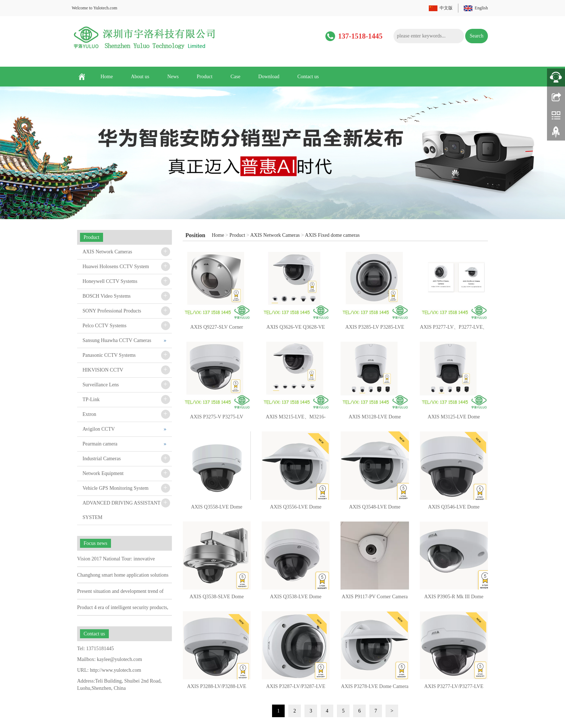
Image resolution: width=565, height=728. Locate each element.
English (481, 8)
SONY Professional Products (112, 311)
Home (107, 77)
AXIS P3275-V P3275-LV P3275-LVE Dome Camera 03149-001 (217, 419)
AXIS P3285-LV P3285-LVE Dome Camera (375, 329)
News (173, 77)
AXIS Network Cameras (275, 235)
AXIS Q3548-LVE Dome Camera (375, 509)
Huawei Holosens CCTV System (116, 267)
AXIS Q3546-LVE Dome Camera (454, 509)
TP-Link (91, 399)
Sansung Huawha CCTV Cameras (117, 340)
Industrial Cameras (102, 459)
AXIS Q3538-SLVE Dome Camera (217, 599)
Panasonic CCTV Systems (109, 355)
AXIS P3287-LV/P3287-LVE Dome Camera (295, 689)
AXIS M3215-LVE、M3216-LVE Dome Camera (295, 419)
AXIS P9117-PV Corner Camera (375, 597)
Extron (89, 414)
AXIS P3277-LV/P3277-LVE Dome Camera (454, 689)
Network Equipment (103, 473)
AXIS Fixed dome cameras (332, 235)
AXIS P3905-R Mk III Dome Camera (454, 599)
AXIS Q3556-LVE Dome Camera (296, 509)
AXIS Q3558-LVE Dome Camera (217, 509)
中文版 (446, 8)
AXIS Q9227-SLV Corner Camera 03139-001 (217, 329)
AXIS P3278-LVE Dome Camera (375, 686)
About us (140, 77)
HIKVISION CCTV (103, 370)
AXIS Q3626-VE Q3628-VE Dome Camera (296, 329)
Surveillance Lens (101, 385)
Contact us (308, 77)
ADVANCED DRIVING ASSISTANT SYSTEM (121, 510)
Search (476, 36)
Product (205, 77)
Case (235, 77)
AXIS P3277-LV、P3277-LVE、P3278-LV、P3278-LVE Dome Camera (454, 329)
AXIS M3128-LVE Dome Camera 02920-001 (375, 419)
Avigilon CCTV (99, 429)
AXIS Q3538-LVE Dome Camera (296, 599)
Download (269, 77)
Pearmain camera (100, 444)
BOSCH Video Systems (106, 296)
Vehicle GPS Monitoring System (115, 488)
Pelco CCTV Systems (104, 326)
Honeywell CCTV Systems (110, 281)
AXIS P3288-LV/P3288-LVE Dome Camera (217, 689)
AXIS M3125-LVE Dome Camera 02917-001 (454, 419)
